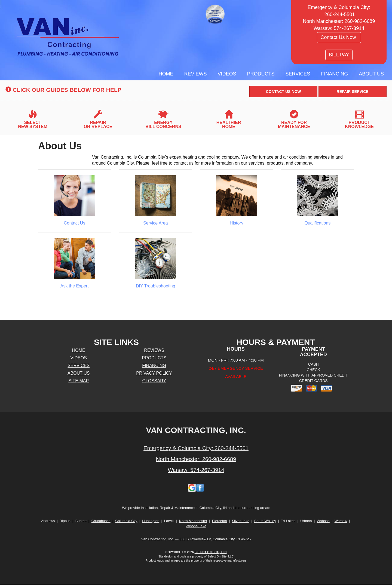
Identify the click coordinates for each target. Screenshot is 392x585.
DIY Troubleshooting (156, 263)
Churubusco (101, 521)
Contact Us (75, 200)
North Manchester (193, 521)
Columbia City (126, 521)
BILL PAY (339, 55)
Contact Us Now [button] (339, 37)
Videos (227, 74)
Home (166, 74)
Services (298, 74)
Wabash (323, 521)
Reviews (196, 74)
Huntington (151, 521)
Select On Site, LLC (211, 552)
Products (261, 74)
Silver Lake (241, 521)
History (237, 200)
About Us (371, 74)
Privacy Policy (154, 373)
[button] (283, 92)
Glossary (154, 381)
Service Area (156, 200)
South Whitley (265, 521)
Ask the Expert (75, 263)
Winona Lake (196, 526)
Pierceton (220, 521)
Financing (334, 74)
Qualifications (318, 200)
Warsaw (341, 521)
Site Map (79, 381)
